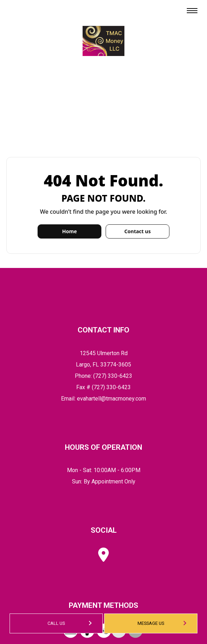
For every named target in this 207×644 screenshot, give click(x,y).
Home (69, 231)
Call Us (56, 623)
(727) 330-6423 (113, 376)
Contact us (138, 231)
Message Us (151, 623)
